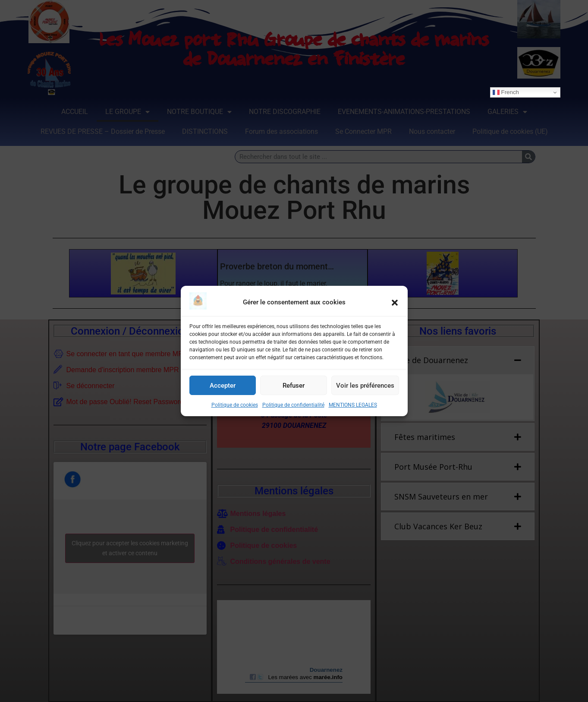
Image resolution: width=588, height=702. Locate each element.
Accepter (223, 386)
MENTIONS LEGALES (353, 405)
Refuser (294, 386)
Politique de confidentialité (293, 405)
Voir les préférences (365, 386)
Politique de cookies (235, 405)
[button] (395, 303)
